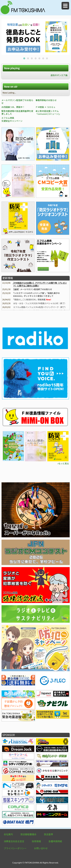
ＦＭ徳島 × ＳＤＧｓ (45, 107)
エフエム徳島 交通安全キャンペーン (12, 119)
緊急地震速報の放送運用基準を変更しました (17, 112)
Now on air (11, 87)
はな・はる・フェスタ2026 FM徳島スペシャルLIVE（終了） (40, 303)
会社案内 (8, 834)
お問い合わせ (41, 848)
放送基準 (48, 834)
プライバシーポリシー (15, 848)
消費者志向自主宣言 (14, 841)
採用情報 (36, 841)
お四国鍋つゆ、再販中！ (13, 107)
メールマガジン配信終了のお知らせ (17, 102)
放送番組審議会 (28, 834)
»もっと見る (63, 463)
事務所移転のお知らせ (46, 100)
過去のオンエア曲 (59, 75)
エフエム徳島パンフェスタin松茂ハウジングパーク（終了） (40, 307)
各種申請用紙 (55, 841)
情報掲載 (29, 299)
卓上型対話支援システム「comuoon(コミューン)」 (48, 112)
